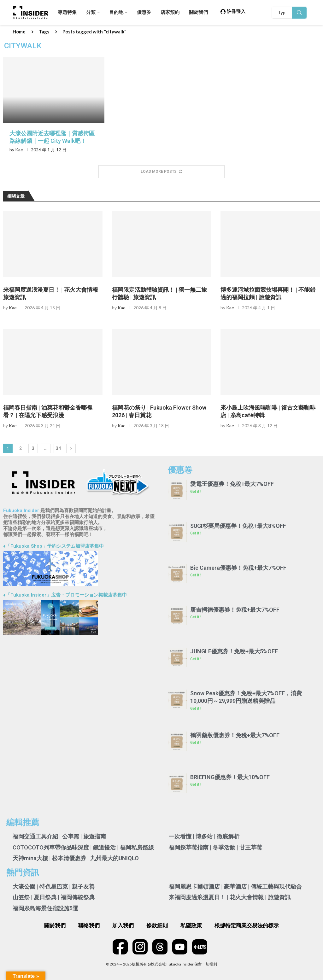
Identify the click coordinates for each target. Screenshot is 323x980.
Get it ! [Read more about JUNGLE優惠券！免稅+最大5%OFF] (196, 659)
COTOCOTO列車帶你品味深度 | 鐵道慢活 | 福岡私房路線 (83, 847)
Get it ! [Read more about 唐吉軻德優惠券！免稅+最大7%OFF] (196, 617)
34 (58, 448)
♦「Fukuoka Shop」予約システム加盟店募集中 (53, 546)
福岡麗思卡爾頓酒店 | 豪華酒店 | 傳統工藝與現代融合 (235, 887)
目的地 (116, 12)
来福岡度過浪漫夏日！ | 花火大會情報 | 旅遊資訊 (230, 897)
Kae (19, 150)
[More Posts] (161, 172)
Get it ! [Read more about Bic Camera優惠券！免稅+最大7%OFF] (196, 575)
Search (299, 13)
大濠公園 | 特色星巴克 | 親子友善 (54, 887)
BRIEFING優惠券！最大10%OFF (230, 777)
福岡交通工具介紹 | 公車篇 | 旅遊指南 (59, 836)
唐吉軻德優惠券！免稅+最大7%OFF (235, 610)
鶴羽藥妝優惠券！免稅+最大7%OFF (235, 735)
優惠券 (144, 12)
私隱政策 (191, 925)
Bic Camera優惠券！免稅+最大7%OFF (238, 568)
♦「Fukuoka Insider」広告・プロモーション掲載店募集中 (65, 595)
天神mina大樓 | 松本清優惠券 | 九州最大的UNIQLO (76, 858)
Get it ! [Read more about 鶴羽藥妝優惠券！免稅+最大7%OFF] (196, 743)
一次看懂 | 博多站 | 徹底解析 (204, 836)
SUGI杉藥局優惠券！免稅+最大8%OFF (238, 526)
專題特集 (67, 12)
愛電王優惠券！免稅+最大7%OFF (232, 484)
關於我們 (198, 12)
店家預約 (170, 12)
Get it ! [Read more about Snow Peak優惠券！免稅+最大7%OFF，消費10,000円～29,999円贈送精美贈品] (196, 709)
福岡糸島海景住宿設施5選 (45, 908)
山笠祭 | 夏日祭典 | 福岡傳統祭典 (54, 897)
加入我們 (123, 925)
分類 (91, 12)
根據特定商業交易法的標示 (247, 925)
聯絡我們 (89, 925)
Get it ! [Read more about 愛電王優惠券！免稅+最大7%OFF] (196, 492)
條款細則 (157, 925)
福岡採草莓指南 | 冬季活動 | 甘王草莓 (215, 847)
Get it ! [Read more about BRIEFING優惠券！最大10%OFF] (196, 785)
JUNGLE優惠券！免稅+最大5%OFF (234, 651)
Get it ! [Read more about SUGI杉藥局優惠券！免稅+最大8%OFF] (196, 533)
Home (19, 32)
